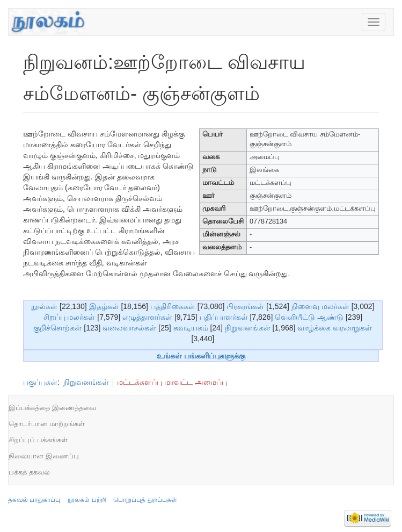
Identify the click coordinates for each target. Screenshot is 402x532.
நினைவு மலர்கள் (320, 306)
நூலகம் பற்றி (87, 500)
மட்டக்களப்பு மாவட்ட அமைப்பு (172, 382)
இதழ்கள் (104, 306)
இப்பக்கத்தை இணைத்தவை (52, 408)
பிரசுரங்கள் (245, 306)
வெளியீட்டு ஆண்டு (309, 317)
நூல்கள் (44, 306)
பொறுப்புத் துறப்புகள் (145, 500)
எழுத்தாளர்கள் (147, 317)
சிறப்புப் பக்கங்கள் (38, 440)
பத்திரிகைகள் (173, 306)
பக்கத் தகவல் (29, 472)
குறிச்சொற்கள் (57, 328)
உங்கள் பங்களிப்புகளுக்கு (201, 356)
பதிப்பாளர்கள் (224, 317)
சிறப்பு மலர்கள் (70, 317)
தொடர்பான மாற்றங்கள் (47, 424)
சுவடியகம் (191, 328)
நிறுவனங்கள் (248, 328)
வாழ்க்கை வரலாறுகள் (335, 328)
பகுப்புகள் (40, 382)
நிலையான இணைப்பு (44, 456)
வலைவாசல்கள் (129, 328)
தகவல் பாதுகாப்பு (34, 500)
